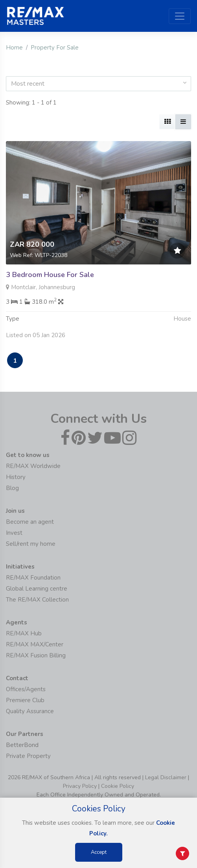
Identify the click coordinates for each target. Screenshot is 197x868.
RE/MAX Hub (24, 633)
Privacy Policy (80, 786)
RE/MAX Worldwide (33, 466)
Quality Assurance (30, 711)
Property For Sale (55, 48)
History (16, 477)
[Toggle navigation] (180, 16)
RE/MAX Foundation (33, 578)
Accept (99, 852)
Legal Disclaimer (166, 777)
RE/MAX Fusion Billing (36, 655)
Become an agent (30, 522)
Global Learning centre (37, 589)
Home (14, 48)
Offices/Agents (26, 689)
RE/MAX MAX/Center (35, 644)
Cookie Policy (118, 786)
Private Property (28, 756)
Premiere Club (25, 700)
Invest (14, 533)
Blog (12, 488)
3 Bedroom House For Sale (50, 275)
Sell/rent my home (31, 544)
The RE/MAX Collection (37, 600)
